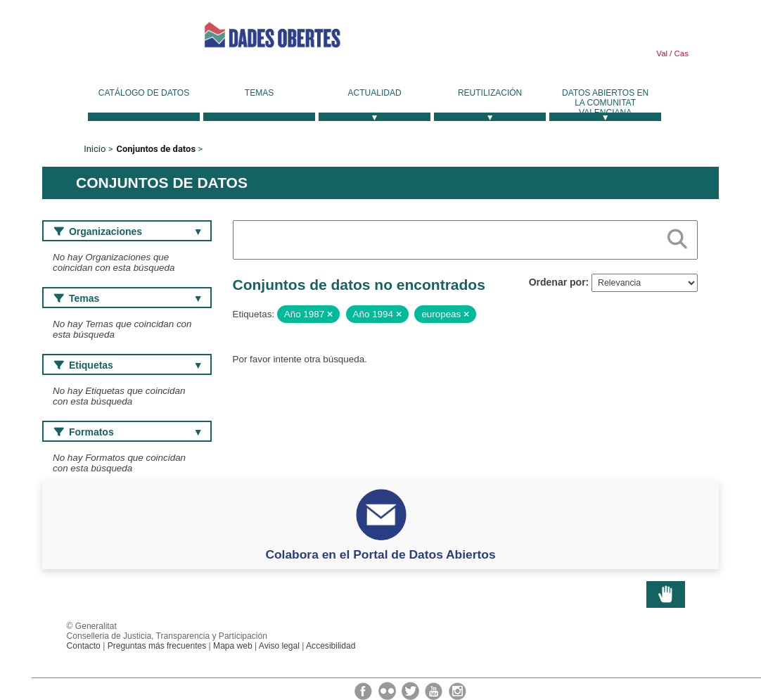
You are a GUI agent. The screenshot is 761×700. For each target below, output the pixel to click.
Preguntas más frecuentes (157, 646)
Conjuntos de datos (156, 149)
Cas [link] (680, 53)
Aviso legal (279, 646)
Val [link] (662, 53)
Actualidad (375, 93)
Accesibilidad (331, 646)
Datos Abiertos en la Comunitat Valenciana (605, 103)
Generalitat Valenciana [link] (105, 35)
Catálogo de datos (144, 93)
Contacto (84, 646)
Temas (259, 93)
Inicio (95, 149)
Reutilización (490, 93)
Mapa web (233, 646)
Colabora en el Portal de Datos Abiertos (380, 554)
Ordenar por (557, 282)
